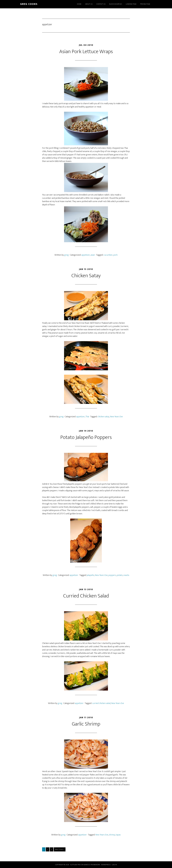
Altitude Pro (75, 865)
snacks (126, 575)
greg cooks (29, 4)
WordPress (106, 865)
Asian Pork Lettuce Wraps (86, 52)
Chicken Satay (86, 276)
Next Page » (60, 850)
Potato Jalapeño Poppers (86, 437)
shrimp (112, 835)
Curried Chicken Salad (86, 596)
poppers (112, 575)
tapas (118, 835)
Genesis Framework (92, 865)
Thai (87, 417)
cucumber (108, 255)
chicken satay (103, 417)
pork (115, 255)
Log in (114, 865)
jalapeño (90, 575)
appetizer (86, 255)
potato (120, 575)
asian (93, 255)
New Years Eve (116, 417)
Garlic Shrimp (86, 724)
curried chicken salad (101, 703)
